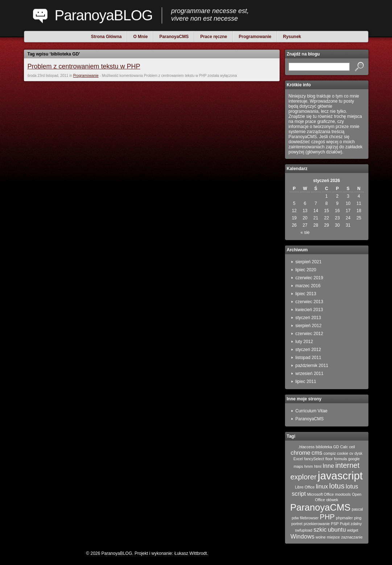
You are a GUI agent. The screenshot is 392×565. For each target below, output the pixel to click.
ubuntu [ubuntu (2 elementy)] (337, 529)
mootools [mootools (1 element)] (343, 494)
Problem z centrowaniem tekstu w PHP (84, 66)
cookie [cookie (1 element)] (343, 453)
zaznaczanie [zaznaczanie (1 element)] (352, 537)
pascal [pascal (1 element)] (357, 509)
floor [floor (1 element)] (329, 459)
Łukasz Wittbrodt (191, 553)
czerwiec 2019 (310, 278)
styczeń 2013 (308, 318)
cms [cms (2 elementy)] (317, 453)
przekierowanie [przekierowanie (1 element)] (317, 524)
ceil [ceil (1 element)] (352, 447)
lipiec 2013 (306, 294)
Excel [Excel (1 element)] (298, 459)
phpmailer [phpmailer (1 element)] (344, 518)
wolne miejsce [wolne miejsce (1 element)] (328, 537)
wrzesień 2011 (310, 374)
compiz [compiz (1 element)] (330, 453)
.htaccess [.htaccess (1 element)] (306, 447)
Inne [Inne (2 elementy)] (329, 466)
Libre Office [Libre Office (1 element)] (305, 487)
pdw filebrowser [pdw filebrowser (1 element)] (305, 518)
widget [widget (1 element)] (353, 530)
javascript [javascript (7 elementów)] (340, 476)
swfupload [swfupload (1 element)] (304, 530)
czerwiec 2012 (310, 334)
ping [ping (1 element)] (358, 518)
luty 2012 (304, 342)
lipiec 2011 (306, 382)
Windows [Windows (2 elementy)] (302, 536)
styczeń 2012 (308, 350)
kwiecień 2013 (309, 310)
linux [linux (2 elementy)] (322, 486)
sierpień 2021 (309, 262)
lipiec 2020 (306, 270)
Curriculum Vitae (311, 411)
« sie (305, 232)
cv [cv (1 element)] (352, 453)
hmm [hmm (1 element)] (309, 466)
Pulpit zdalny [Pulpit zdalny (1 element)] (351, 524)
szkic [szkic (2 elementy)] (320, 529)
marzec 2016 (308, 286)
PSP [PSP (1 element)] (335, 524)
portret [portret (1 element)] (297, 524)
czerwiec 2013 (310, 302)
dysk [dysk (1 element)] (359, 453)
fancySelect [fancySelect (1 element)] (314, 459)
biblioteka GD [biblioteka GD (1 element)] (327, 447)
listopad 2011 (308, 358)
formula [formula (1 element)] (341, 459)
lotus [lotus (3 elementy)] (337, 486)
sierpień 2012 (309, 326)
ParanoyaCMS (310, 419)
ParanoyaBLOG (104, 15)
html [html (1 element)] (318, 466)
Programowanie (86, 76)
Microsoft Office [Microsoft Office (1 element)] (321, 494)
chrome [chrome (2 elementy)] (301, 453)
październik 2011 (312, 366)
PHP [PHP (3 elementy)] (327, 517)
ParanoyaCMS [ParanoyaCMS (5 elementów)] (320, 507)
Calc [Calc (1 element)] (344, 447)
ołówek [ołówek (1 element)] (332, 500)
